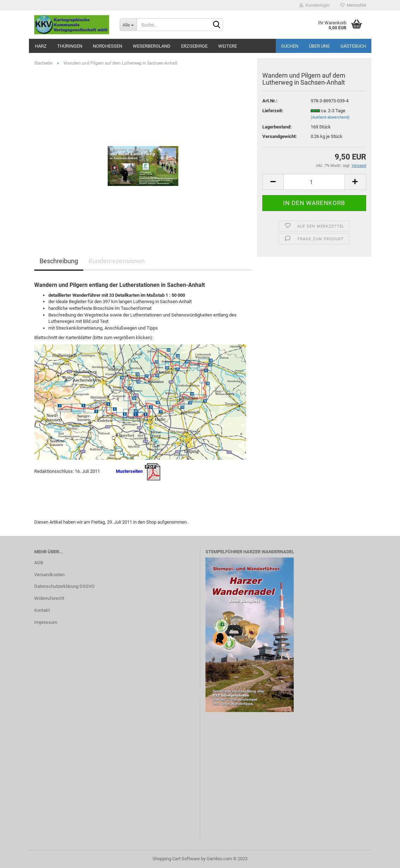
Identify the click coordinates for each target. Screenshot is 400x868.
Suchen (290, 46)
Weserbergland (152, 46)
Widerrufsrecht (49, 598)
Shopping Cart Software (176, 859)
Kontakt (42, 610)
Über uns (319, 46)
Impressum (46, 622)
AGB (39, 563)
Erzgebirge (194, 46)
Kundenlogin (315, 5)
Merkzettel (353, 5)
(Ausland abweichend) (330, 117)
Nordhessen (108, 46)
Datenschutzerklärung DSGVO (64, 586)
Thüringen (70, 46)
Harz (41, 46)
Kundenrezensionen (117, 261)
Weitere (228, 46)
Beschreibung (59, 261)
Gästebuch (353, 46)
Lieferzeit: (273, 111)
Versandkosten (49, 575)
